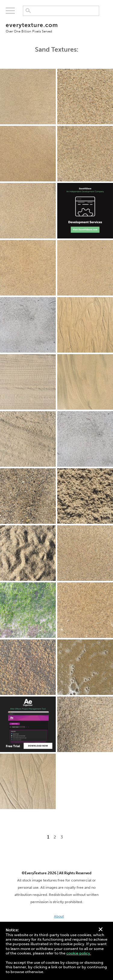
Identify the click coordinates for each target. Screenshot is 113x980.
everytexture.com (57, 27)
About (59, 916)
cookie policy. (79, 953)
